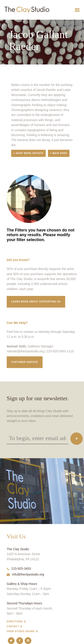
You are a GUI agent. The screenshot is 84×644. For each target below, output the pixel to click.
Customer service (25, 362)
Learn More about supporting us (36, 302)
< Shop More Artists (28, 153)
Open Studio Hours (21, 631)
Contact (13, 626)
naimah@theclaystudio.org (25, 351)
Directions (15, 622)
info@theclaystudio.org (25, 574)
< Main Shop (59, 153)
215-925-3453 (19, 569)
